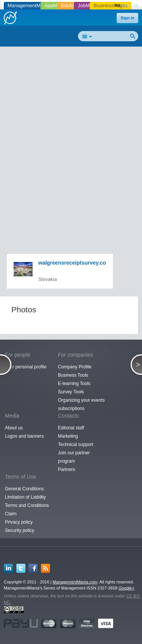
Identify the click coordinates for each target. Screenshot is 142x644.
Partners (66, 469)
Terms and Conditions (27, 505)
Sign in (127, 18)
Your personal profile (26, 367)
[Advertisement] (71, 122)
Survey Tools (71, 392)
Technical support (76, 444)
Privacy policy (19, 522)
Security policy (20, 530)
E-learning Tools (74, 384)
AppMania (55, 5)
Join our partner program (74, 457)
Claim (11, 514)
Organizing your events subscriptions (81, 404)
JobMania (88, 5)
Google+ (126, 588)
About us (14, 428)
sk (136, 5)
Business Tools (73, 375)
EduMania (72, 5)
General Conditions (24, 489)
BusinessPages (111, 5)
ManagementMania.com (75, 582)
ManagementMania (29, 5)
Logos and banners (24, 436)
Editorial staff (71, 428)
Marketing (68, 436)
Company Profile (75, 367)
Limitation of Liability (25, 497)
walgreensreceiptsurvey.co (72, 263)
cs (127, 5)
